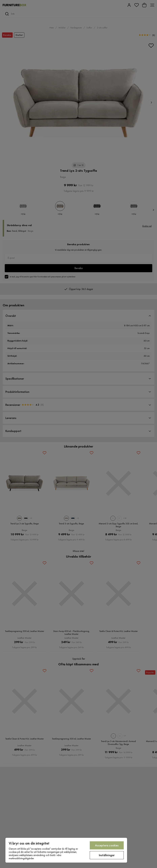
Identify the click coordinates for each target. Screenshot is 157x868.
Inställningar (107, 855)
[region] (66, 850)
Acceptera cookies (107, 845)
